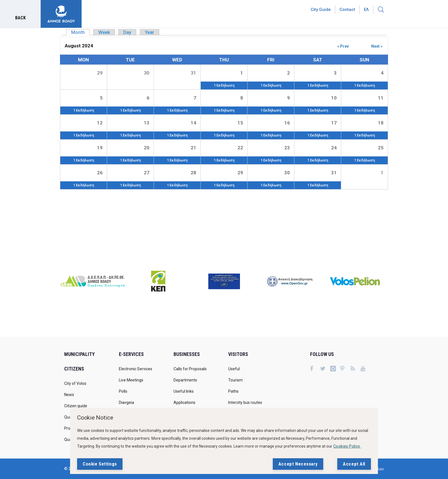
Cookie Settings (100, 464)
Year (150, 32)
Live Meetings (131, 380)
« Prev (343, 46)
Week (104, 32)
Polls (123, 391)
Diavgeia (126, 402)
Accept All (354, 464)
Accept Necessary (298, 464)
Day (127, 32)
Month (80, 32)
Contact (347, 10)
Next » (377, 46)
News (69, 395)
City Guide (321, 10)
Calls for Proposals (190, 369)
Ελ (366, 10)
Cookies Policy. (347, 446)
